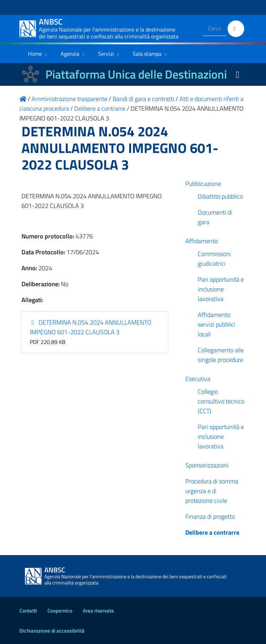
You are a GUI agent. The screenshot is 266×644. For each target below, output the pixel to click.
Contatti (28, 611)
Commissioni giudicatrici (214, 259)
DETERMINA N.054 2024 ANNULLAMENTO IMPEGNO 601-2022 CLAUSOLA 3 (91, 327)
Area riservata (98, 611)
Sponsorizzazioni (207, 465)
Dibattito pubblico (220, 196)
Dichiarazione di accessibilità (52, 631)
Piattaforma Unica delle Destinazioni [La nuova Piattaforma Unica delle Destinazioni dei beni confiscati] (136, 74)
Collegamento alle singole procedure (221, 355)
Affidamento (202, 241)
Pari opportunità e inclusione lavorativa (221, 289)
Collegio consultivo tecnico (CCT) (221, 401)
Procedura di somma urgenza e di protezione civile (212, 491)
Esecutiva (198, 379)
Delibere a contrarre (212, 532)
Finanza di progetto (210, 516)
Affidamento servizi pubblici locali (216, 324)
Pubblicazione (203, 184)
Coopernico (60, 611)
